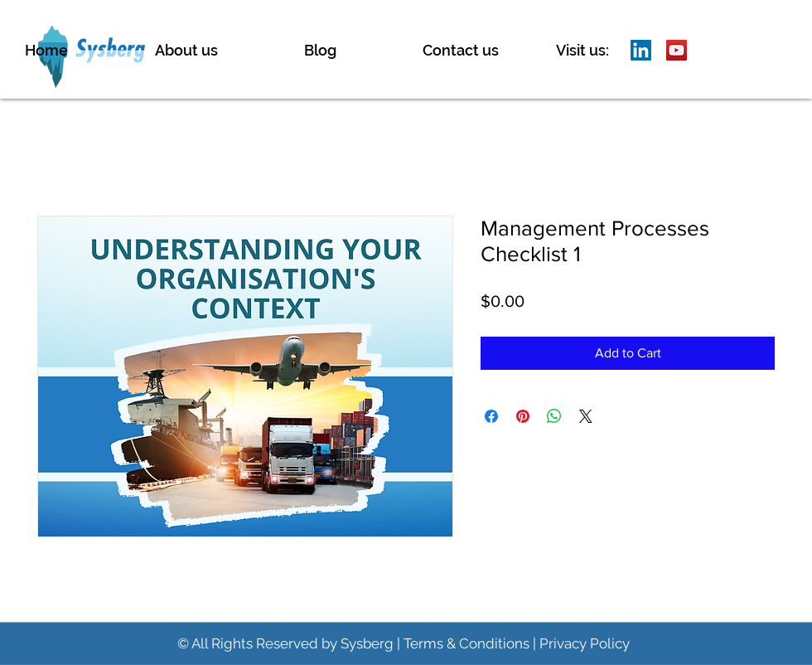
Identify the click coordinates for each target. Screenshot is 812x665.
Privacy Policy (585, 643)
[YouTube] (677, 50)
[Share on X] (586, 416)
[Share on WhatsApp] (554, 416)
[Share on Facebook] (491, 416)
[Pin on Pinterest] (523, 416)
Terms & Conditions (466, 643)
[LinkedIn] (641, 50)
